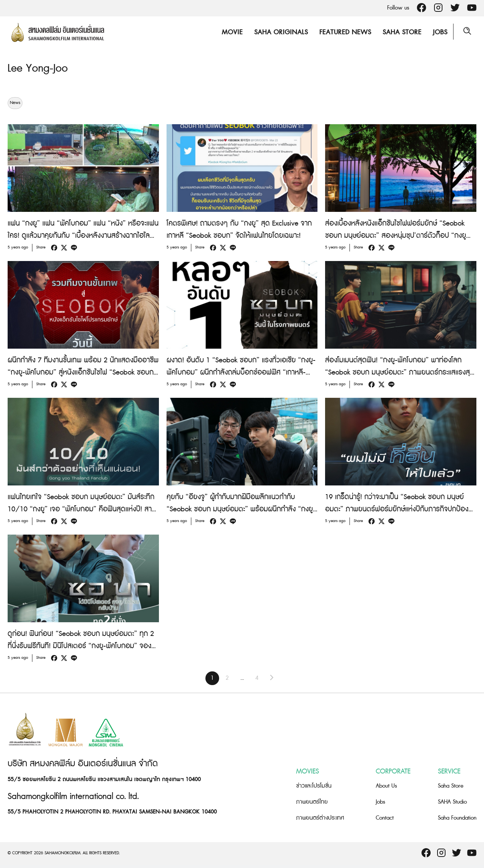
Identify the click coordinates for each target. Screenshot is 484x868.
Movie (231, 32)
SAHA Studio (452, 802)
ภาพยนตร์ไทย (312, 802)
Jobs (439, 32)
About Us (386, 786)
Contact (385, 818)
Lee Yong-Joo (39, 68)
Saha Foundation (457, 818)
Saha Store (401, 32)
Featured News (344, 32)
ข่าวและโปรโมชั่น (314, 786)
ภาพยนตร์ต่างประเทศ (320, 818)
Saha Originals (280, 32)
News (15, 103)
